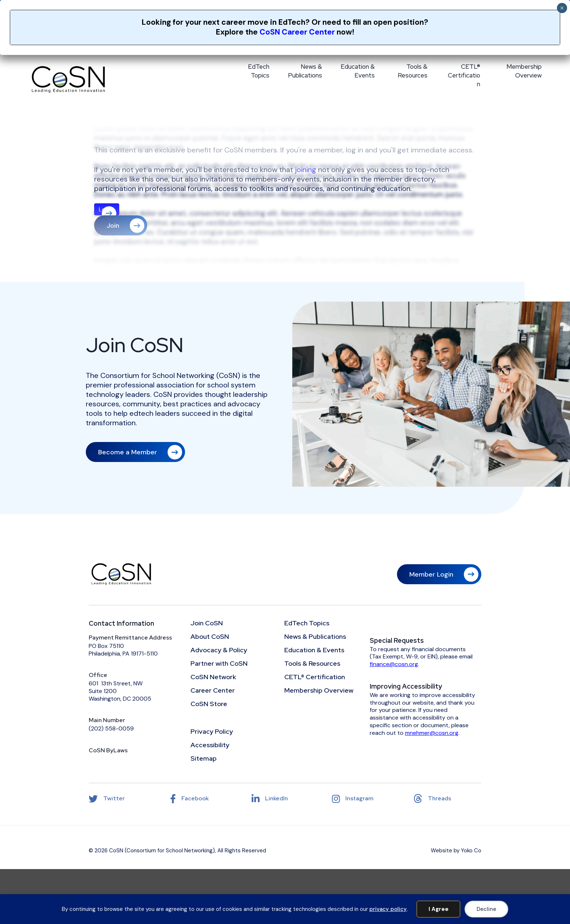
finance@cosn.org (394, 664)
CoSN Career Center (297, 32)
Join (113, 226)
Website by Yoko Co (456, 851)
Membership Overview (524, 71)
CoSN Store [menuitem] (209, 704)
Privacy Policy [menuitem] (212, 732)
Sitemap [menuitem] (204, 759)
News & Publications (305, 71)
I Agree (439, 909)
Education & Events (358, 71)
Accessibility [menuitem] (210, 745)
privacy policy (388, 909)
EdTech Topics (259, 71)
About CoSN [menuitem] (210, 637)
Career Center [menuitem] (213, 691)
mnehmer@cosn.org (432, 733)
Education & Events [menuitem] (314, 650)
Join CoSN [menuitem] (207, 624)
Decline (486, 909)
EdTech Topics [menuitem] (307, 624)
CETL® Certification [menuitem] (315, 677)
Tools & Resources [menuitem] (312, 664)
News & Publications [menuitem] (315, 637)
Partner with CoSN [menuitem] (219, 664)
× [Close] (562, 8)
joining (306, 170)
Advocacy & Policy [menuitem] (219, 650)
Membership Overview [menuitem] (319, 691)
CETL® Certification (464, 75)
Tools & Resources (413, 71)
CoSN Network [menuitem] (213, 677)
